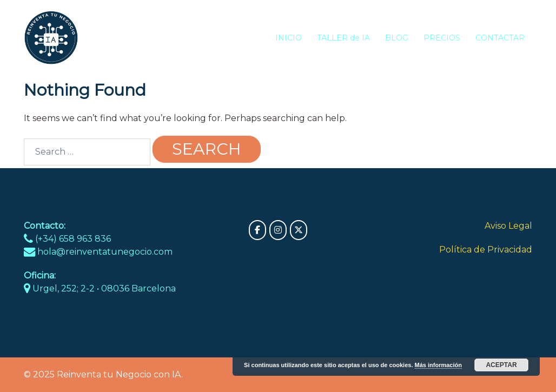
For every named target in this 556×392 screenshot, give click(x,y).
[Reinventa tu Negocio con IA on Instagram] (278, 230)
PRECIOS (442, 38)
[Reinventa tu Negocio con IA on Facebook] (257, 230)
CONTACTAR (500, 38)
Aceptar (501, 365)
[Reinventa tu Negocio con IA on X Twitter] (299, 230)
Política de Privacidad (486, 250)
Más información (438, 365)
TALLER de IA (343, 38)
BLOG (397, 38)
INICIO (289, 38)
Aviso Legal (508, 226)
